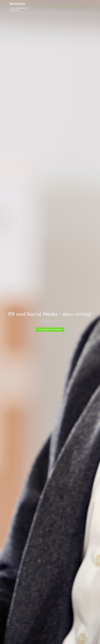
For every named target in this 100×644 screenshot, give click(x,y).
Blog (45, 7)
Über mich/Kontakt (74, 7)
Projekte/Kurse (53, 7)
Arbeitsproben (85, 7)
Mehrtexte (17, 4)
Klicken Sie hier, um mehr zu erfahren (50, 330)
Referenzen (63, 7)
